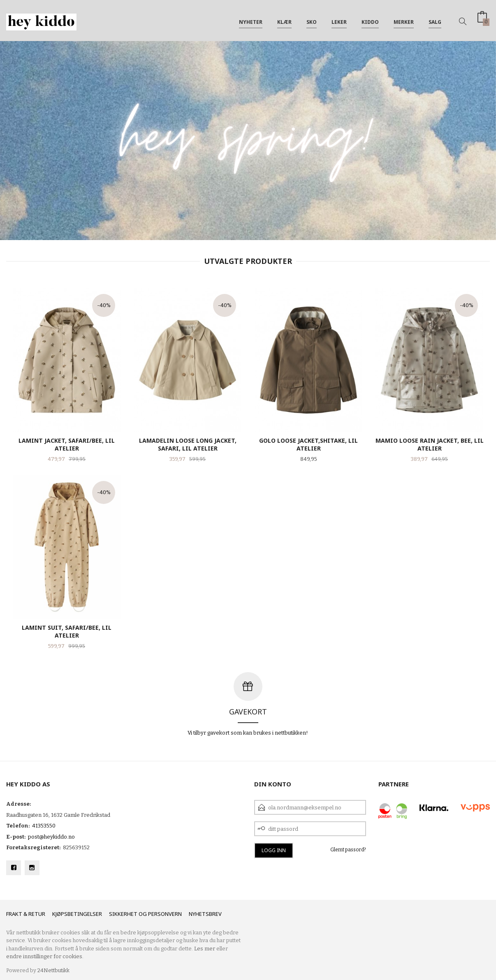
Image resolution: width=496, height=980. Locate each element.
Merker (404, 20)
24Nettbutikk (53, 970)
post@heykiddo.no (51, 837)
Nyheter (251, 20)
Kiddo (370, 20)
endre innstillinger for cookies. (45, 956)
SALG (435, 20)
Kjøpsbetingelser (77, 914)
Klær (284, 20)
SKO (312, 20)
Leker (339, 20)
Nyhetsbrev (205, 914)
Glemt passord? (348, 850)
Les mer (205, 949)
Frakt (14, 914)
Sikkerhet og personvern (145, 914)
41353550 (44, 826)
